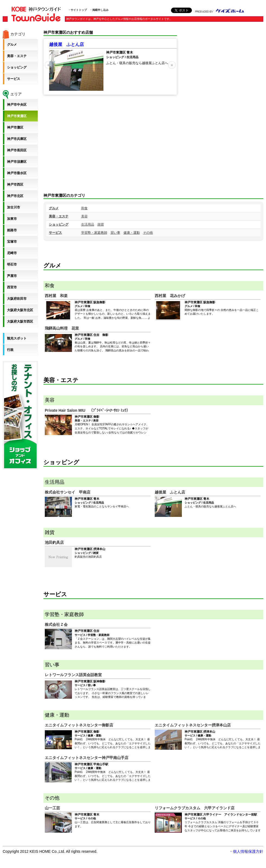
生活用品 (88, 224)
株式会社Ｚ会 (56, 625)
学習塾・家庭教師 (94, 233)
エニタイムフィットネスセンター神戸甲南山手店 (87, 758)
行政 (10, 350)
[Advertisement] (244, 111)
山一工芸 (52, 808)
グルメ (54, 208)
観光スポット (17, 338)
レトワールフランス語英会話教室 (73, 675)
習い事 (115, 233)
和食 (84, 208)
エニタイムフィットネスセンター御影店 (79, 725)
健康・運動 (132, 233)
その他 (148, 233)
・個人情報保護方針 (246, 851)
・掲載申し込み (99, 10)
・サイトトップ (77, 10)
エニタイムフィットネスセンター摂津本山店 (193, 725)
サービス (55, 233)
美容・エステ (59, 216)
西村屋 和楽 (56, 296)
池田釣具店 (54, 542)
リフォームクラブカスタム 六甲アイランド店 (195, 808)
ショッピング (59, 224)
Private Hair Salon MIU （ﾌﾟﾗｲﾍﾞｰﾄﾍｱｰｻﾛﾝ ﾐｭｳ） (87, 410)
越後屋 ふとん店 (66, 44)
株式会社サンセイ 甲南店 (68, 492)
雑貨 (101, 224)
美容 (84, 216)
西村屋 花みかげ (170, 296)
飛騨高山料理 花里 (62, 328)
